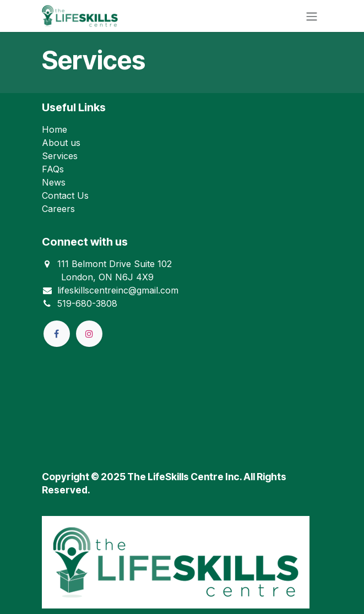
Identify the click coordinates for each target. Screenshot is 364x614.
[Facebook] (57, 334)
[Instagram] (89, 334)
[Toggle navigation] (312, 16)
